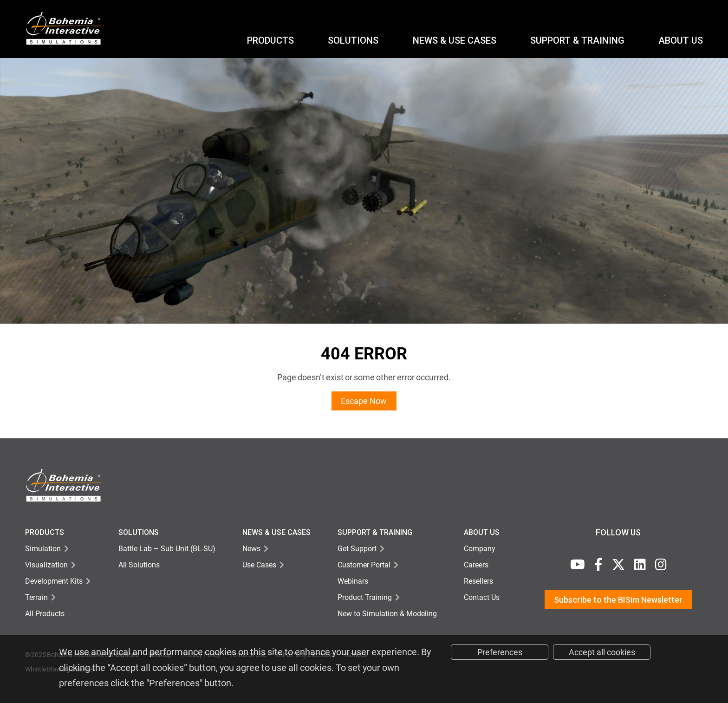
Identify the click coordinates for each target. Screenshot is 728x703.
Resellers (478, 581)
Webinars (353, 581)
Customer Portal (364, 565)
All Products (45, 614)
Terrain (36, 597)
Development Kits (54, 581)
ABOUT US (681, 40)
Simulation (43, 549)
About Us (482, 532)
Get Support (357, 549)
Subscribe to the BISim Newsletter (618, 600)
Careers (476, 565)
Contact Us (482, 597)
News (251, 549)
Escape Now (364, 401)
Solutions (353, 40)
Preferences (500, 652)
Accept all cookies (602, 652)
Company (480, 549)
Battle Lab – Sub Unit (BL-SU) (167, 549)
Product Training (365, 597)
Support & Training (577, 40)
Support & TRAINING (375, 532)
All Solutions (139, 565)
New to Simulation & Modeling (387, 614)
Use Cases (259, 565)
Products (270, 40)
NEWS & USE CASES (455, 40)
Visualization (46, 565)
